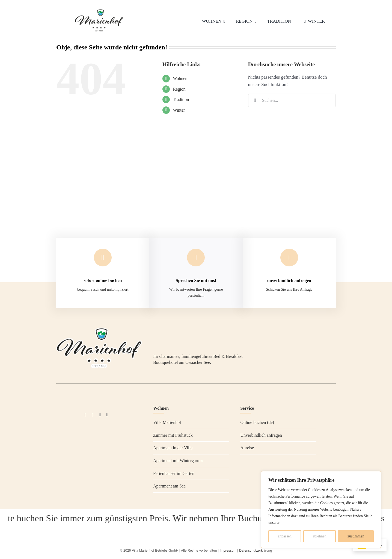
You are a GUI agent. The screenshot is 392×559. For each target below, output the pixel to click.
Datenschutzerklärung (256, 551)
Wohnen (180, 78)
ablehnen (320, 536)
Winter (179, 110)
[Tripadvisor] (100, 415)
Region (179, 89)
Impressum (228, 551)
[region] (321, 510)
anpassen (285, 536)
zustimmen (356, 536)
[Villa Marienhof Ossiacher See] (99, 10)
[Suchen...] (292, 100)
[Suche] (255, 100)
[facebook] (86, 415)
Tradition (181, 99)
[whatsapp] (107, 415)
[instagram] (93, 415)
